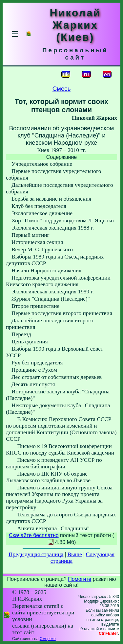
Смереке (48, 639)
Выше (74, 554)
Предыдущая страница (36, 554)
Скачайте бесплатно (34, 535)
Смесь (62, 89)
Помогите (80, 579)
